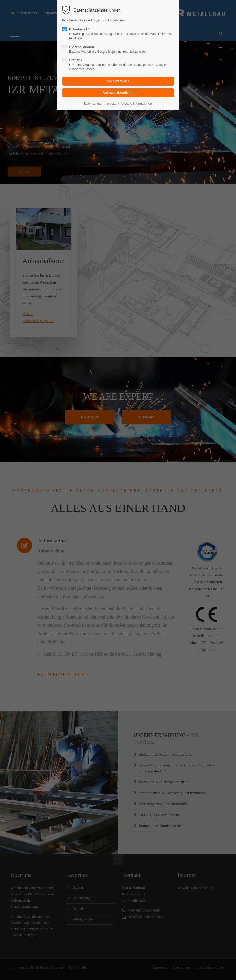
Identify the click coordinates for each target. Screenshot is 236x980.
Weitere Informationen (137, 104)
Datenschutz (93, 104)
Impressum (111, 104)
